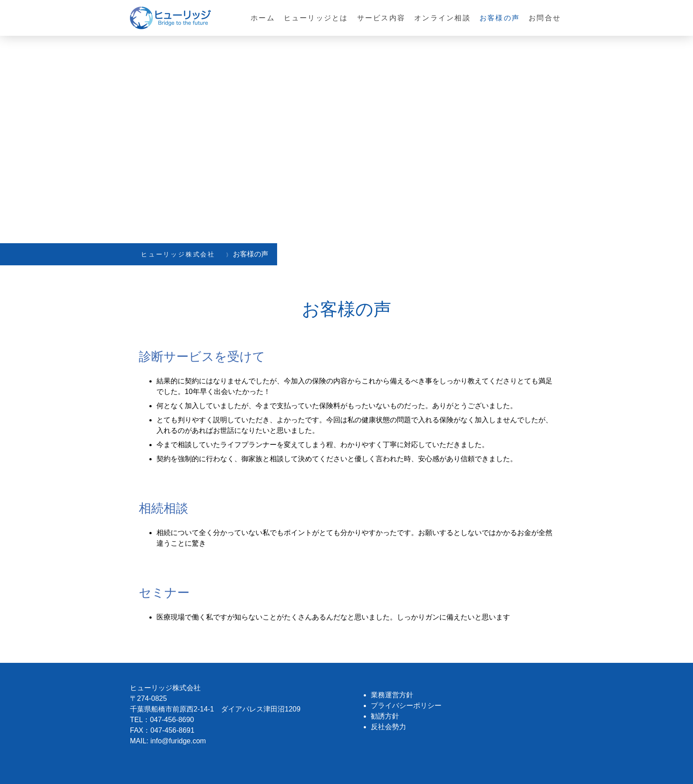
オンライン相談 (442, 18)
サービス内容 (381, 18)
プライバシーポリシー (406, 706)
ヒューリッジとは (316, 18)
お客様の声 (500, 18)
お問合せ (545, 18)
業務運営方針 (392, 695)
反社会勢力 (388, 727)
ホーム (263, 18)
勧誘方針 (385, 716)
